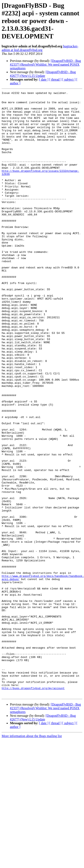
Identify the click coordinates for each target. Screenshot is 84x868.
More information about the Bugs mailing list (32, 853)
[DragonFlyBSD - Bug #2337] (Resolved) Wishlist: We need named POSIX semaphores (45, 65)
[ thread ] (55, 79)
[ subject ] (69, 79)
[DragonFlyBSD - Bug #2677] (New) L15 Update (43, 74)
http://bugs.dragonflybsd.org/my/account (33, 804)
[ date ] (44, 79)
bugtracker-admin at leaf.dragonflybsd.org (40, 48)
